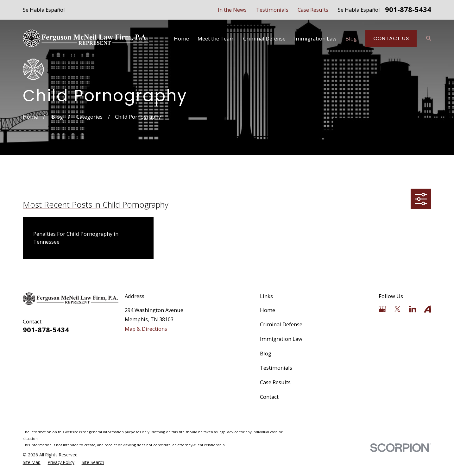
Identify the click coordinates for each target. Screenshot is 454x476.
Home (268, 310)
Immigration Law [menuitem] (315, 38)
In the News (232, 10)
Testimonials (272, 10)
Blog (266, 353)
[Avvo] (428, 309)
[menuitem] (32, 463)
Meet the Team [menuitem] (216, 38)
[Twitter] (397, 309)
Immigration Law (281, 339)
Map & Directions (146, 329)
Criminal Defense (281, 324)
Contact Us (391, 38)
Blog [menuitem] (351, 38)
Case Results (313, 10)
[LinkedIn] (413, 309)
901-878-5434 (408, 10)
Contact (269, 397)
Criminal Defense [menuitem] (264, 38)
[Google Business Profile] (382, 309)
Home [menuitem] (181, 38)
